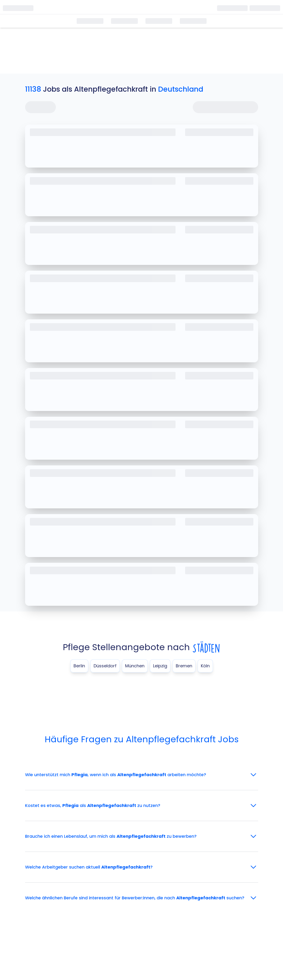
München (135, 666)
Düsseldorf (105, 666)
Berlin (79, 666)
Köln (205, 666)
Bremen (184, 666)
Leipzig (160, 666)
